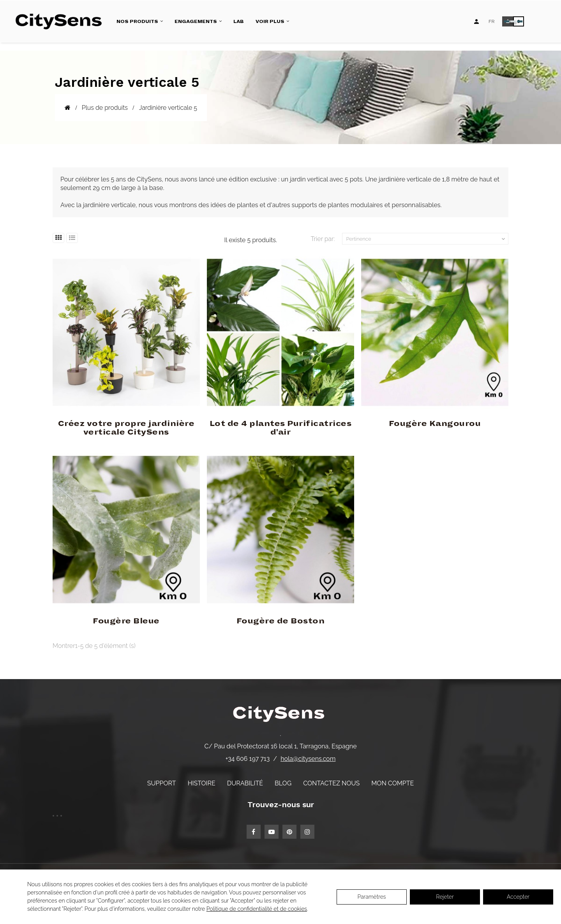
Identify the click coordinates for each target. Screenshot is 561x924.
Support (162, 783)
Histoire (202, 783)
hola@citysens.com (308, 759)
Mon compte (393, 783)
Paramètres (371, 897)
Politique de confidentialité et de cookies (257, 909)
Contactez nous (331, 783)
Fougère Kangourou (435, 424)
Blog (283, 783)
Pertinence (427, 239)
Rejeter (445, 897)
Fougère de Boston (281, 621)
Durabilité (245, 783)
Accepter (518, 897)
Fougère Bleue (126, 621)
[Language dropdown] (491, 21)
